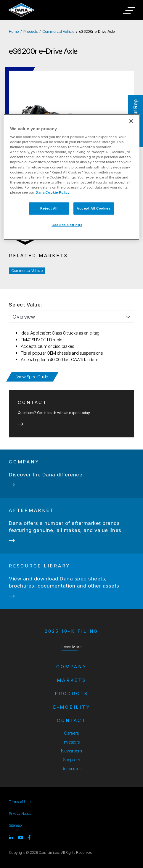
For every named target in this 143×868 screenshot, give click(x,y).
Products (31, 31)
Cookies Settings (67, 225)
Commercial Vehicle (58, 31)
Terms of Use (20, 802)
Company (71, 667)
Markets (71, 680)
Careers (71, 733)
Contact (71, 720)
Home (14, 31)
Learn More (72, 647)
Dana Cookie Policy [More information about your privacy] (53, 192)
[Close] (131, 121)
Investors (72, 742)
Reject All (49, 208)
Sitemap (15, 825)
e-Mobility (72, 707)
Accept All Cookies (94, 208)
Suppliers (71, 760)
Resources (72, 769)
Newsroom (71, 751)
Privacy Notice (20, 813)
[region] (71, 177)
